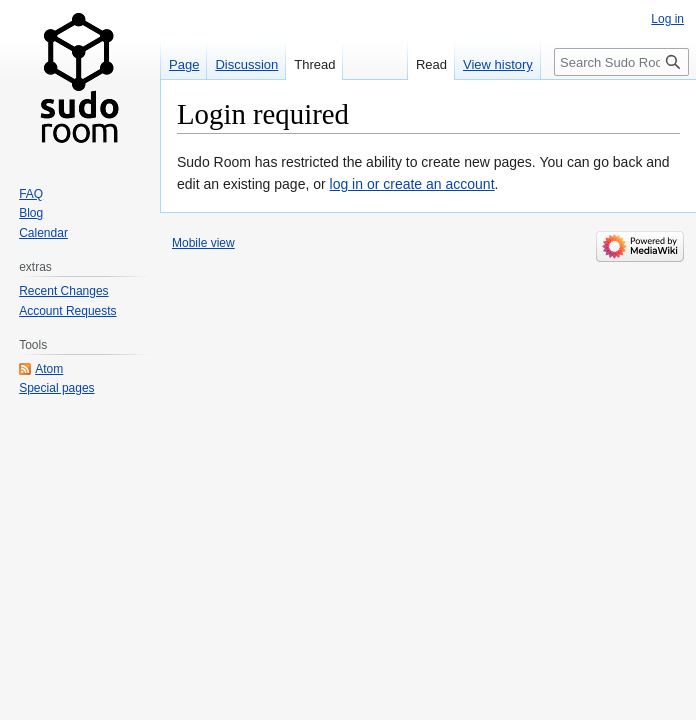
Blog (31, 213)
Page (184, 64)
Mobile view (203, 243)
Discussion (246, 64)
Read (431, 64)
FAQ (31, 194)
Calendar (43, 233)
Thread (314, 64)
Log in (667, 19)
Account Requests (67, 311)
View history (498, 64)
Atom (49, 369)
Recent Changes (63, 291)
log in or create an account (412, 184)
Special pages (56, 388)
